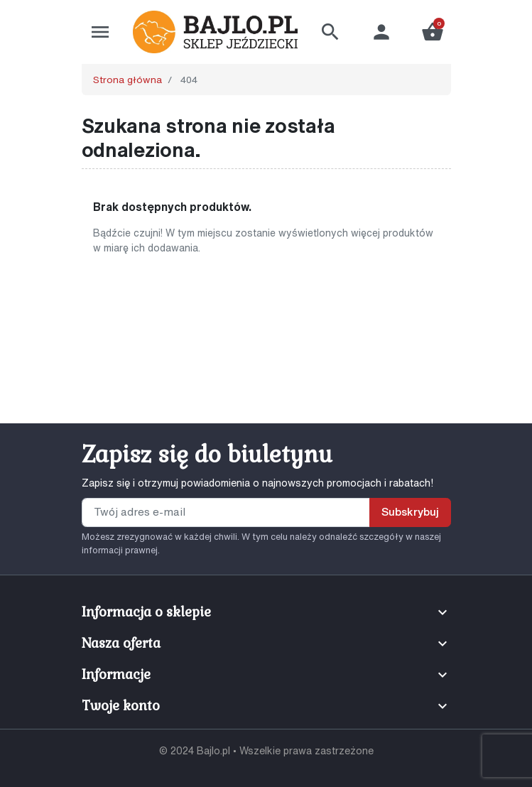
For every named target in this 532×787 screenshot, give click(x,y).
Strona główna (127, 80)
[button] (330, 32)
